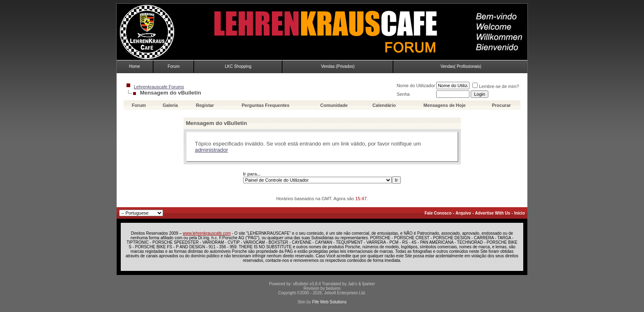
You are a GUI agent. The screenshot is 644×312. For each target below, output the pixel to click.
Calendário (384, 105)
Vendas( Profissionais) (461, 66)
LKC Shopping (238, 66)
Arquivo (463, 213)
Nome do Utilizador (416, 86)
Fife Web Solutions (329, 302)
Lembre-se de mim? (496, 86)
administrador (212, 150)
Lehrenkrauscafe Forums (159, 87)
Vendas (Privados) (338, 66)
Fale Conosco (438, 213)
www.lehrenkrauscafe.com (207, 233)
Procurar (501, 105)
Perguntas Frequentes (265, 105)
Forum (174, 66)
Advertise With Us (493, 213)
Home (135, 66)
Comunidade (335, 105)
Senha (403, 94)
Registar (205, 105)
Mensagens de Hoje (445, 105)
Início (520, 213)
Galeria (170, 105)
